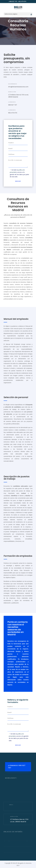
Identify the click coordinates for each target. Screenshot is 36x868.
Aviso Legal (8, 849)
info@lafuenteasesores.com (18, 87)
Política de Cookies (11, 838)
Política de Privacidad (12, 844)
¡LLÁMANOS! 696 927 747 (17, 767)
